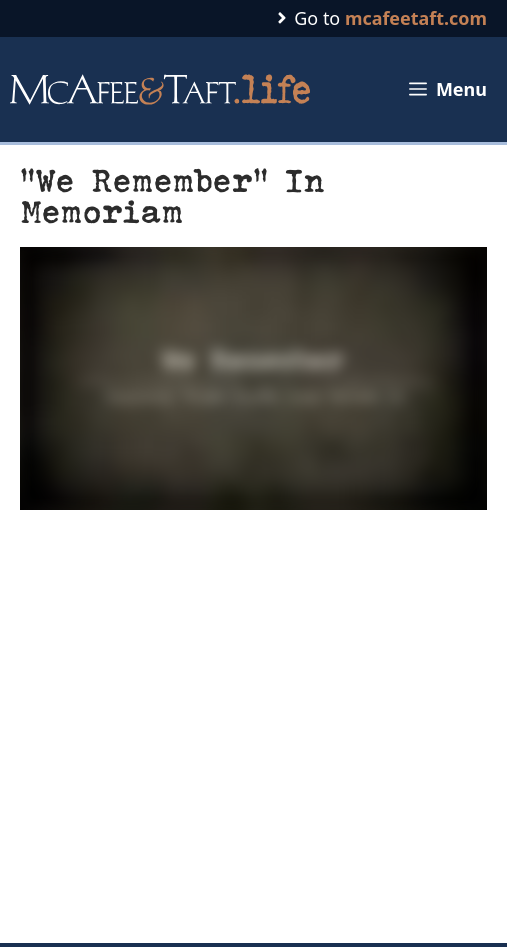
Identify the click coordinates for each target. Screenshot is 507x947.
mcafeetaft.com (416, 18)
